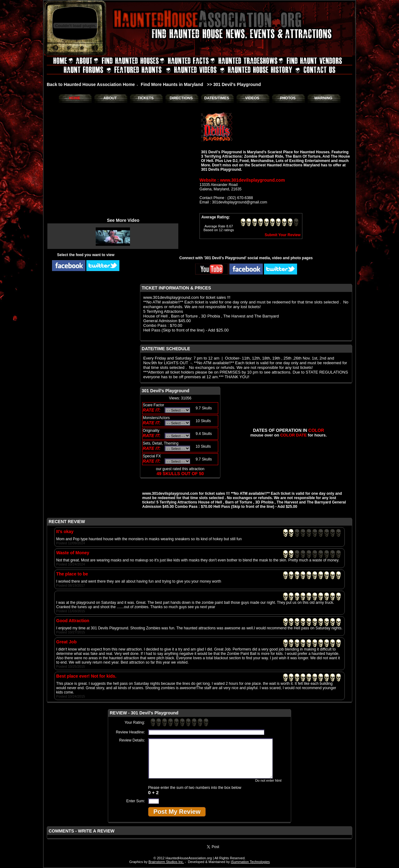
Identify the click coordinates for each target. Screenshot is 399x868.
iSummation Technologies (250, 862)
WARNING (323, 98)
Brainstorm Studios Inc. (166, 862)
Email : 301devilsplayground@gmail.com (233, 202)
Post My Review (177, 812)
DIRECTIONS (181, 98)
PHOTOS (288, 98)
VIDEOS (252, 98)
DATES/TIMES (217, 98)
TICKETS (145, 98)
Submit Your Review (283, 235)
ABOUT (110, 98)
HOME (75, 98)
